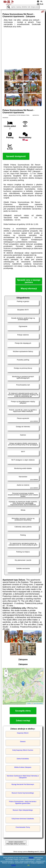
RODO (14, 865)
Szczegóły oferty (23, 711)
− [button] (6, 675)
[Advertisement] (23, 48)
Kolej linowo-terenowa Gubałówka (23, 819)
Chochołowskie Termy (23, 827)
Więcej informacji (29, 289)
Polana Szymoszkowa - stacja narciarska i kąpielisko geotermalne (23, 802)
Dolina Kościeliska (23, 759)
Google (31, 858)
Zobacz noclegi (23, 721)
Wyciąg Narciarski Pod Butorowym (23, 784)
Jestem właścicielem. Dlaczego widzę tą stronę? (16, 843)
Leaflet (29, 703)
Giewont (23, 742)
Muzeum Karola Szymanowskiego (23, 793)
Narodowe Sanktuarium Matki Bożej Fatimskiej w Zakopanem (23, 777)
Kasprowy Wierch (23, 733)
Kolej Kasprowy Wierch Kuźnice (23, 750)
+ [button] (6, 671)
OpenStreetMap (38, 703)
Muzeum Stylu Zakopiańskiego (23, 810)
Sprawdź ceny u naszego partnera (29, 281)
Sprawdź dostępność (16, 156)
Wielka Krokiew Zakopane (23, 767)
